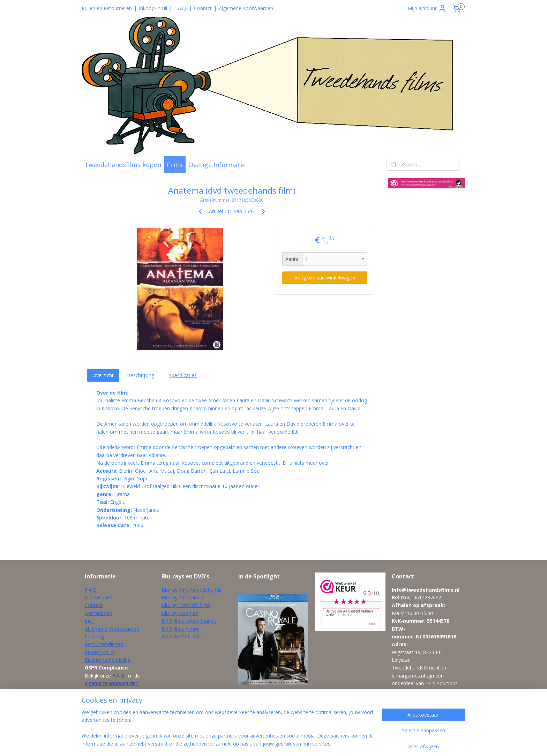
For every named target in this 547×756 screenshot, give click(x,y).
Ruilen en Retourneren (107, 8)
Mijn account (427, 8)
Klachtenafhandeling (108, 660)
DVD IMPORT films (183, 637)
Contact (203, 8)
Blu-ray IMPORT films (186, 605)
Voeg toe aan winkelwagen (325, 278)
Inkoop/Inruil (153, 8)
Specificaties (183, 375)
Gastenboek (98, 613)
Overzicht (103, 375)
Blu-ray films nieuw (183, 597)
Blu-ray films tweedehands (192, 590)
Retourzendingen (104, 644)
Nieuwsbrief (98, 597)
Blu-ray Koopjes (180, 613)
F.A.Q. (181, 8)
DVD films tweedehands (189, 621)
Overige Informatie (217, 165)
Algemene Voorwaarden (246, 8)
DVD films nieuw (180, 629)
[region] (227, 728)
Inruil (90, 621)
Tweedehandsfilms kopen (123, 165)
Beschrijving (141, 375)
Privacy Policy (100, 652)
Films (175, 165)
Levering (94, 637)
